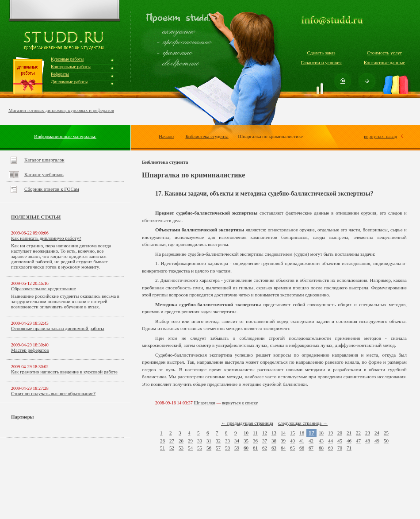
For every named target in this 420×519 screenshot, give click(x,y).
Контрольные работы (71, 67)
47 (358, 441)
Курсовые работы (67, 59)
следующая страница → (303, 423)
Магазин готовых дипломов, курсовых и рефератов (61, 110)
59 (237, 448)
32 (218, 441)
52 (172, 448)
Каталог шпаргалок (44, 160)
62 (265, 448)
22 (358, 433)
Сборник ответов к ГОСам (52, 189)
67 (311, 448)
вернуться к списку (240, 403)
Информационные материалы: (65, 136)
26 (162, 441)
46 (349, 441)
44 (330, 441)
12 (265, 433)
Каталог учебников (44, 174)
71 (349, 448)
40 (292, 441)
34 (237, 441)
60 (246, 448)
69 (330, 448)
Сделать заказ (321, 53)
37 (265, 441)
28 (181, 441)
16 (302, 433)
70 (340, 448)
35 (246, 441)
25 (386, 433)
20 (340, 433)
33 (227, 441)
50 (386, 441)
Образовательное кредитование (44, 288)
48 (368, 441)
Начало (166, 136)
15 (292, 433)
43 (321, 441)
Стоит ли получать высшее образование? (53, 393)
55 (200, 448)
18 (321, 433)
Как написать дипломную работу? (46, 238)
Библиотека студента (207, 136)
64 (283, 448)
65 (292, 448)
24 (377, 433)
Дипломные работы (69, 82)
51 (162, 448)
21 (349, 433)
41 (302, 441)
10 (246, 433)
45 (340, 441)
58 (227, 448)
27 (172, 441)
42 (311, 441)
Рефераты (60, 74)
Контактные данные (384, 62)
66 (302, 448)
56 (209, 448)
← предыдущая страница (247, 423)
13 (274, 433)
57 (218, 448)
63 (274, 448)
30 (200, 441)
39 (283, 441)
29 (190, 441)
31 (209, 441)
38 (274, 441)
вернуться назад (380, 136)
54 (190, 448)
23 (368, 433)
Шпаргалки (204, 403)
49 (377, 441)
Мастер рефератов (30, 350)
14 (283, 433)
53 (181, 448)
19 (330, 433)
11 (255, 433)
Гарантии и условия (321, 62)
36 (255, 441)
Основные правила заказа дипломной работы (58, 328)
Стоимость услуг (384, 53)
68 (321, 448)
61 (255, 448)
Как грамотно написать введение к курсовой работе (64, 372)
